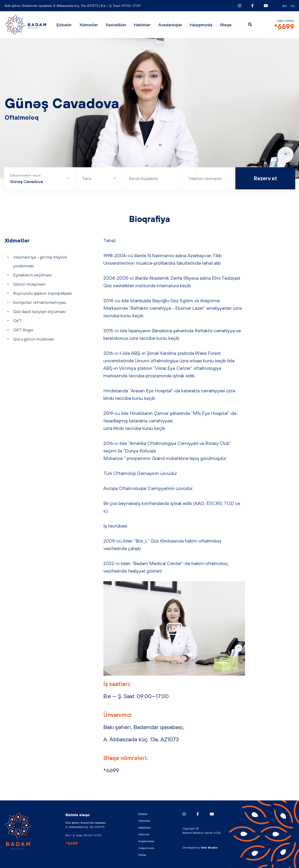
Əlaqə (226, 25)
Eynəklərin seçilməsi (32, 275)
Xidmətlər (89, 25)
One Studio (209, 848)
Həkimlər (142, 25)
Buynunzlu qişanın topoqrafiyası (43, 293)
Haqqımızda (201, 25)
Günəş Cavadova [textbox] (26, 182)
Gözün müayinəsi (29, 284)
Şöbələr (64, 25)
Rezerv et (265, 178)
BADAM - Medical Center (26, 25)
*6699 (284, 27)
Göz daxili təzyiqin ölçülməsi (39, 312)
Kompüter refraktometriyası (40, 302)
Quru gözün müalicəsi (34, 339)
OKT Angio (23, 330)
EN (285, 6)
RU (293, 6)
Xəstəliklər (116, 25)
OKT (17, 321)
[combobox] (40, 179)
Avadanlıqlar (170, 25)
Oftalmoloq (22, 117)
